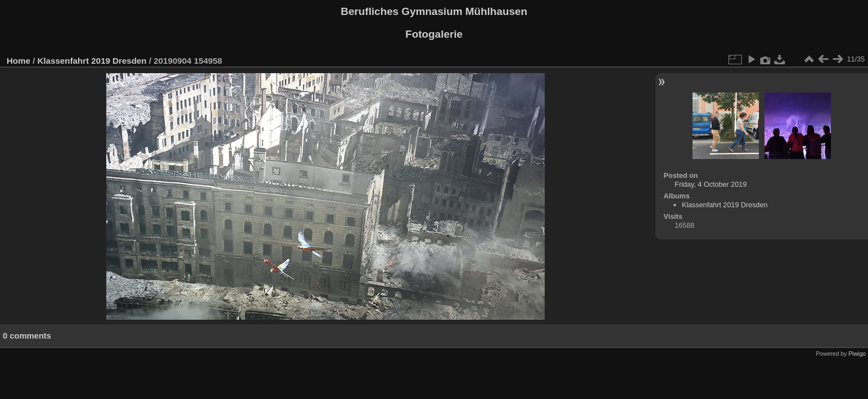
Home (19, 61)
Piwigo (857, 354)
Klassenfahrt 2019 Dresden (92, 61)
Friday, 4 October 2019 (711, 184)
